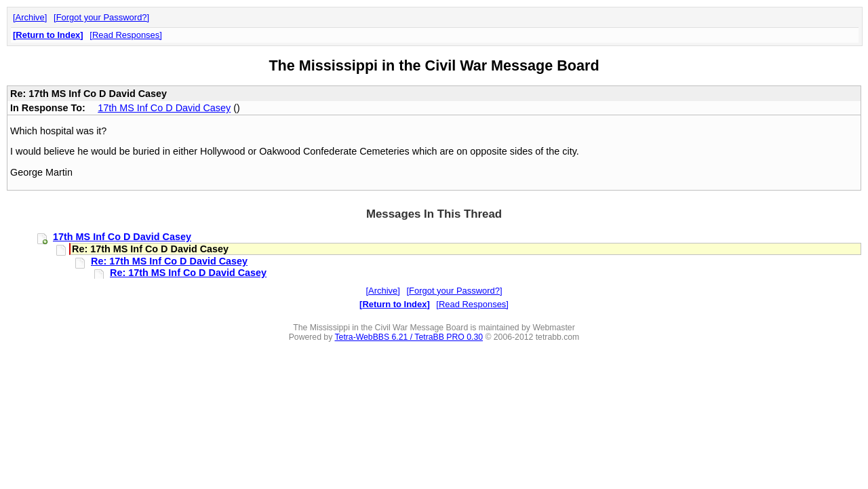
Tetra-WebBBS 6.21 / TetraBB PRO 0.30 (409, 337)
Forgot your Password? (102, 17)
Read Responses (126, 35)
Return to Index (48, 35)
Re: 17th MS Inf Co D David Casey (169, 261)
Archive (30, 17)
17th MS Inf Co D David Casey (164, 108)
